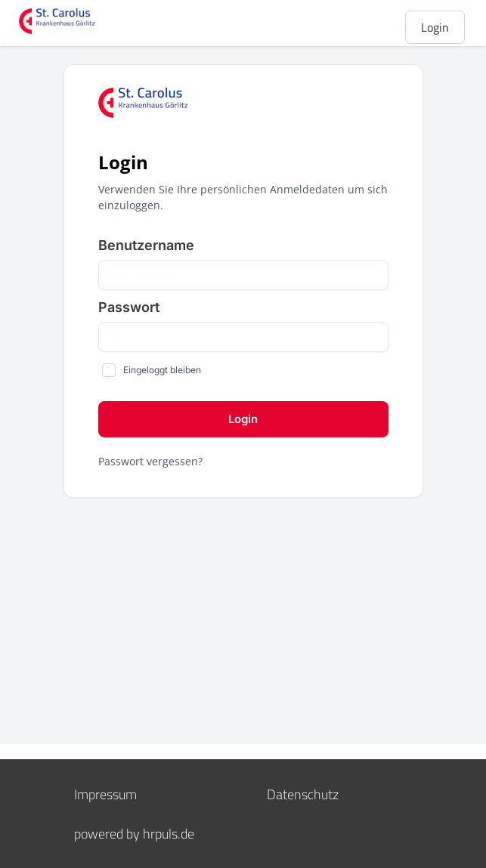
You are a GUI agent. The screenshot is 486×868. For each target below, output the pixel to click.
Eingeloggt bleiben (162, 370)
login (243, 419)
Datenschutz (303, 794)
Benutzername (146, 245)
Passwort (129, 307)
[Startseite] (79, 21)
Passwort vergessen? (150, 461)
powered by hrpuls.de (134, 834)
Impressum (105, 794)
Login (435, 27)
